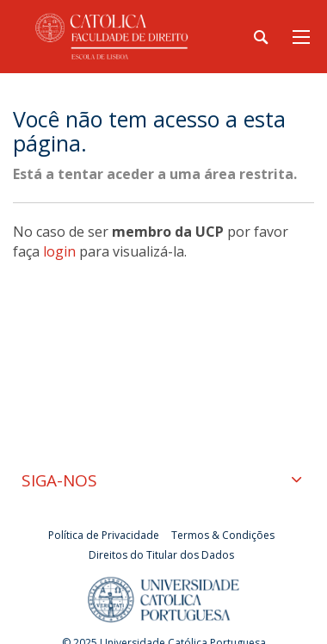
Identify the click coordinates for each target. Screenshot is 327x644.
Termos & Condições (223, 535)
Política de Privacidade (104, 535)
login (59, 251)
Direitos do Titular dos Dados (161, 555)
